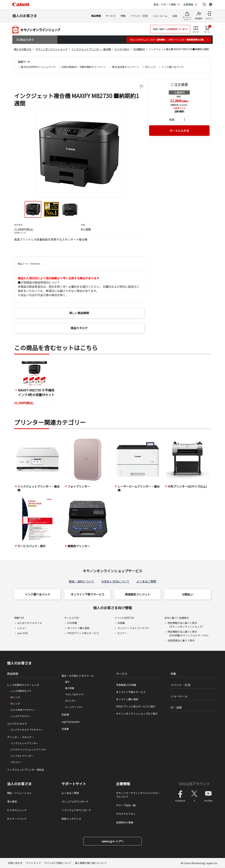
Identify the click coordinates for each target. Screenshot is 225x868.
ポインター (71, 701)
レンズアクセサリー (21, 716)
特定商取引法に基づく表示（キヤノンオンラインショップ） (186, 625)
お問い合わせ (15, 863)
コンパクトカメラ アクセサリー (27, 730)
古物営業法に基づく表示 (181, 640)
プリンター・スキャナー (21, 737)
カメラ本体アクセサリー (23, 710)
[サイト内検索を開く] (204, 4)
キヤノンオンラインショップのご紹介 (137, 714)
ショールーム (160, 16)
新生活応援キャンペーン (126, 67)
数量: (172, 119)
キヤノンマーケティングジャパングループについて (138, 795)
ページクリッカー (74, 707)
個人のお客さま (25, 16)
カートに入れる (179, 131)
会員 (175, 16)
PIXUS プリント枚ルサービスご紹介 (136, 706)
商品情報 (96, 16)
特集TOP (19, 618)
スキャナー (16, 762)
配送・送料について (82, 581)
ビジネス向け (122, 49)
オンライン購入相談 (78, 628)
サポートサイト (74, 784)
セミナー (122, 633)
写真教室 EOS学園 (126, 685)
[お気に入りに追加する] (141, 86)
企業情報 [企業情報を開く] (188, 4)
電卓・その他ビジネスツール (78, 676)
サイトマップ (33, 863)
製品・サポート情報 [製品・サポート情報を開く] (165, 4)
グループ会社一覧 (126, 805)
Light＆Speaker (71, 722)
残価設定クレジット (138, 594)
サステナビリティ (126, 814)
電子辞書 (70, 688)
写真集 (65, 729)
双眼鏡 (65, 714)
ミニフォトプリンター (22, 756)
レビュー (22, 628)
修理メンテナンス (71, 819)
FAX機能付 (139, 49)
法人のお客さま (19, 784)
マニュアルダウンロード (75, 802)
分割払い (188, 594)
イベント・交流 (139, 16)
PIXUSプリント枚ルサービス (83, 633)
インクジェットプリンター (24, 743)
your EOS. (23, 633)
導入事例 (12, 802)
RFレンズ (150, 67)
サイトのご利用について (58, 863)
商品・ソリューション (19, 793)
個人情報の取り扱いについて (91, 863)
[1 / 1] (34, 385)
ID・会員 (176, 707)
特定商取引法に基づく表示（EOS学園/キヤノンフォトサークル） (189, 633)
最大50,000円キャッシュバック (38, 67)
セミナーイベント (17, 819)
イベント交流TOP (124, 618)
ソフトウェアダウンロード (76, 810)
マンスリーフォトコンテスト (133, 628)
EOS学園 (72, 623)
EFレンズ (15, 704)
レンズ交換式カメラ (21, 691)
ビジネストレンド (17, 810)
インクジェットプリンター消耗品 (25, 770)
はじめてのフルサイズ (30, 623)
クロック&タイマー (75, 694)
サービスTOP (72, 618)
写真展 (121, 623)
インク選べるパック (173, 67)
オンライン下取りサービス (88, 594)
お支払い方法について (115, 581)
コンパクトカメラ (17, 724)
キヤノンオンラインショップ (52, 49)
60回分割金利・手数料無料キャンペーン (84, 67)
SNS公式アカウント (194, 784)
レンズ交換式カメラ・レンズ (23, 685)
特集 (123, 16)
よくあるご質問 (146, 581)
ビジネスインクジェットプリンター (29, 749)
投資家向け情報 (125, 822)
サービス (111, 16)
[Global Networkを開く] (211, 4)
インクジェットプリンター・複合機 (91, 49)
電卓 (67, 682)
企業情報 (123, 784)
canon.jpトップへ (113, 841)
